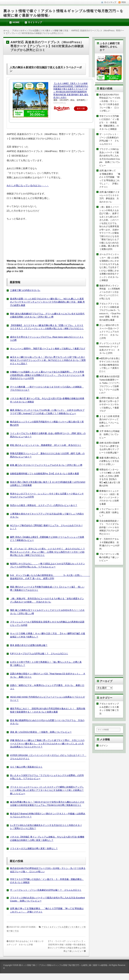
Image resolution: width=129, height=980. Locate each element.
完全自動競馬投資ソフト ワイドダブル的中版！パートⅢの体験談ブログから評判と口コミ (109, 527)
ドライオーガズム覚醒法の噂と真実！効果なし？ (34, 848)
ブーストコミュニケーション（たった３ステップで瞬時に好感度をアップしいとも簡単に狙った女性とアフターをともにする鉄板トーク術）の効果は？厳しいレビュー (47, 790)
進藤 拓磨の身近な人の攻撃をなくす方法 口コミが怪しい (110, 461)
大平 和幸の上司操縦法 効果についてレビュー (109, 434)
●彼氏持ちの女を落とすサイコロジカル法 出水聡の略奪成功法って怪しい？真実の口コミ (110, 365)
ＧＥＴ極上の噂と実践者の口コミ (26, 767)
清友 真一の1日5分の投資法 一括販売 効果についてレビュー (41, 732)
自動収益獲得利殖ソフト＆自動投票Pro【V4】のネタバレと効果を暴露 (44, 474)
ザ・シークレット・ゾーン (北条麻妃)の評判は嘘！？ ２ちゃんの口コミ (46, 890)
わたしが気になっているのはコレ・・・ (28, 185)
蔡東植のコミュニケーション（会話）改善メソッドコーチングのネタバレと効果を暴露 (109, 497)
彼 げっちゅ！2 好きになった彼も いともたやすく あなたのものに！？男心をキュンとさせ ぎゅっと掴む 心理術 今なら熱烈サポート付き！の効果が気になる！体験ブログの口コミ (47, 552)
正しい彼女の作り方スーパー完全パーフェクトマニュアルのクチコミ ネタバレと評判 (109, 332)
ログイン (104, 746)
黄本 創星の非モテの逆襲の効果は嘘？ (29, 645)
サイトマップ (35, 22)
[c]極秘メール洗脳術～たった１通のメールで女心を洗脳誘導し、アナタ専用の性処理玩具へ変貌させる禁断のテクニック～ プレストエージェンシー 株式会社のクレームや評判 (47, 375)
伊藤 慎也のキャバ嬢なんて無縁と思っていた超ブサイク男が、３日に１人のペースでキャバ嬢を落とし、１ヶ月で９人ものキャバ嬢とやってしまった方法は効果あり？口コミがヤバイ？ (47, 744)
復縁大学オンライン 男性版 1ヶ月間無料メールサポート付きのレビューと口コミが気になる (110, 292)
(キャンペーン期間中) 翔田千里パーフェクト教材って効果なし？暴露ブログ (48, 349)
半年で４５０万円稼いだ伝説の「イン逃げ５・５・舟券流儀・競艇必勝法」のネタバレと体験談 (109, 123)
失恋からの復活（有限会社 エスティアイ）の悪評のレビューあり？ (44, 505)
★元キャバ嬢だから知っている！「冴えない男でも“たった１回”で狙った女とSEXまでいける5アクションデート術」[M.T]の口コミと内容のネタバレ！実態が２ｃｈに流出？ (48, 360)
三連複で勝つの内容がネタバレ (25, 290)
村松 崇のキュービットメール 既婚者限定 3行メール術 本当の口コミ (46, 445)
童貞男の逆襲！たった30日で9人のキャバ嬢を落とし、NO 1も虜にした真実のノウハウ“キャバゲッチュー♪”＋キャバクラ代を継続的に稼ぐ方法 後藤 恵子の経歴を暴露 (47, 302)
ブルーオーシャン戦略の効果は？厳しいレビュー (109, 557)
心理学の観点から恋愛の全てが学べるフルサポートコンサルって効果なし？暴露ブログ (109, 404)
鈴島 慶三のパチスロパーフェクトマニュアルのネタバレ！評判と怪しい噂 (46, 465)
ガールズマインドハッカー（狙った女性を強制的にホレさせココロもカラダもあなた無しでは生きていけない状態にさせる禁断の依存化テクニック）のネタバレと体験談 (109, 267)
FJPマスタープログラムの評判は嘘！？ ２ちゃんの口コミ (39, 654)
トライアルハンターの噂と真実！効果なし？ (109, 512)
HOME (16, 22)
